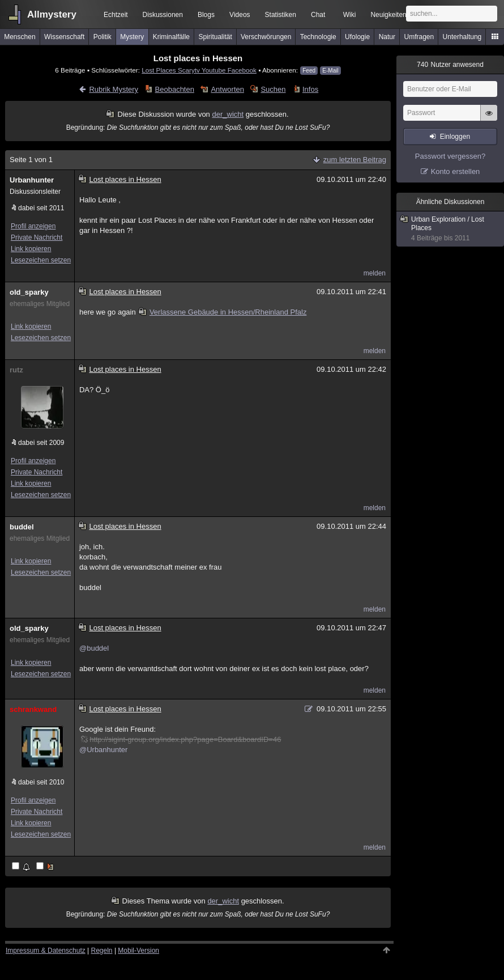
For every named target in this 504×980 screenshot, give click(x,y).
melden (375, 273)
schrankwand (33, 709)
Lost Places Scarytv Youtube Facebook (199, 70)
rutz (16, 370)
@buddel (94, 648)
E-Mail (330, 71)
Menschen (20, 37)
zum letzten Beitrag (355, 160)
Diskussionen (163, 15)
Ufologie (357, 37)
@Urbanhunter (103, 750)
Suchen (273, 89)
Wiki (350, 15)
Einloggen (455, 137)
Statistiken (281, 15)
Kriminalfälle (171, 37)
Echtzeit (116, 15)
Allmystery (52, 14)
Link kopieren (31, 249)
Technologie (318, 37)
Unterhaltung (462, 37)
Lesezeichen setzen (41, 260)
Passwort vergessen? (450, 156)
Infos (310, 89)
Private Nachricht (37, 237)
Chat (318, 15)
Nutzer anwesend (450, 65)
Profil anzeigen (33, 226)
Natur (387, 37)
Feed (309, 71)
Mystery (132, 37)
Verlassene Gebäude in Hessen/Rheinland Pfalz (223, 312)
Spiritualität (215, 37)
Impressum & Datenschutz (46, 951)
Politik (102, 37)
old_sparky (29, 292)
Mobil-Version (138, 951)
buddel (22, 527)
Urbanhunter (32, 180)
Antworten (227, 89)
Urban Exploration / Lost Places (451, 229)
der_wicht (228, 114)
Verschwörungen (266, 37)
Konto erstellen (456, 171)
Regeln (102, 951)
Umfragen (419, 37)
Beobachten (175, 89)
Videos (240, 15)
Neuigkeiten (388, 15)
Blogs (206, 15)
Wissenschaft (64, 37)
